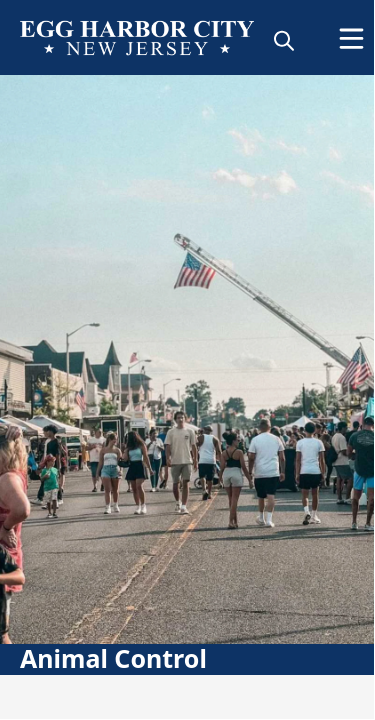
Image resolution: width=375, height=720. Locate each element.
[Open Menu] (351, 38)
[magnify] (284, 40)
